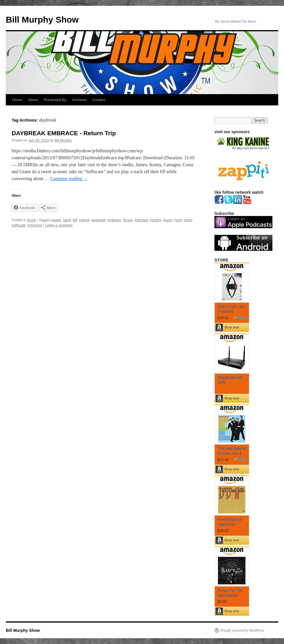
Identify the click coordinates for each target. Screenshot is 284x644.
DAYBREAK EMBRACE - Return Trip (64, 133)
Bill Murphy (63, 140)
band (67, 220)
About (33, 100)
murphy (155, 220)
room (178, 220)
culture (84, 220)
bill (75, 220)
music (168, 220)
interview (141, 220)
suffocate (19, 225)
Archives (79, 100)
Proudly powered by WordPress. (243, 630)
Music (31, 220)
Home (17, 100)
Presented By (55, 100)
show (188, 220)
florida (128, 220)
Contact (99, 100)
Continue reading (69, 179)
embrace (114, 220)
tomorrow (35, 225)
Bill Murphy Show (42, 20)
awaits (56, 220)
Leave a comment (59, 225)
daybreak (98, 220)
